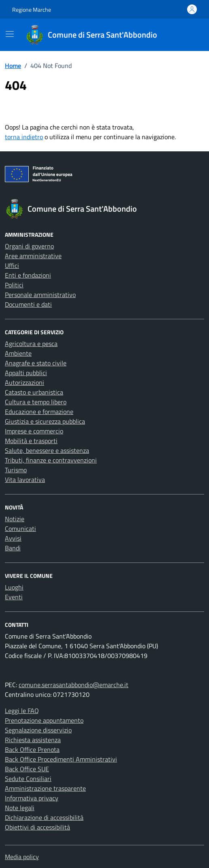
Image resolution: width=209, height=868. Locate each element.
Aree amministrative (33, 256)
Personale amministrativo (40, 295)
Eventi (14, 597)
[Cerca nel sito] (187, 35)
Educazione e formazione (39, 412)
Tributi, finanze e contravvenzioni (51, 460)
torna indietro (24, 137)
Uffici (12, 265)
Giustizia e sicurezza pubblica (45, 421)
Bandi (13, 548)
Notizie (15, 519)
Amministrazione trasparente (45, 788)
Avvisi (13, 538)
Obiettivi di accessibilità (37, 827)
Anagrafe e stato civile (36, 363)
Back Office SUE (27, 769)
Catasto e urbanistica (34, 392)
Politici (14, 285)
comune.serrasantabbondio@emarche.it (74, 685)
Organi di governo (29, 246)
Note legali (20, 808)
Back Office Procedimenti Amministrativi (61, 759)
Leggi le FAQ (22, 711)
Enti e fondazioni (28, 275)
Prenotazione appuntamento (44, 720)
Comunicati (20, 528)
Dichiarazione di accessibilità (44, 817)
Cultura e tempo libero (36, 402)
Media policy (22, 857)
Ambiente (18, 353)
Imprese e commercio (34, 431)
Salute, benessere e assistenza (47, 450)
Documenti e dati (28, 304)
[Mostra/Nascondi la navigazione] (10, 34)
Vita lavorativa (25, 480)
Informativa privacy (32, 798)
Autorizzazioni (25, 382)
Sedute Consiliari (28, 779)
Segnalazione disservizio (38, 730)
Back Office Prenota (32, 749)
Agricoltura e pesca (31, 344)
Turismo (16, 470)
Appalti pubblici (26, 373)
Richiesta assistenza (33, 740)
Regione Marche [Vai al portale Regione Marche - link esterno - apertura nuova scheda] (32, 10)
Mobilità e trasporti (31, 441)
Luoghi (14, 587)
